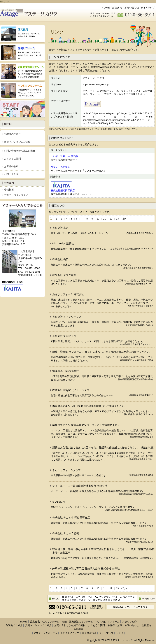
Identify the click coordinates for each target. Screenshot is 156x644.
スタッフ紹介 (22, 109)
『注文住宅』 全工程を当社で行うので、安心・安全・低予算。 (22, 34)
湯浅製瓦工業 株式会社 (66, 371)
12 (111, 219)
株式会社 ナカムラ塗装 (66, 533)
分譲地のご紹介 (12, 134)
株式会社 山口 (60, 259)
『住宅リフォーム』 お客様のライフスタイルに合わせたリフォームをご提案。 (22, 53)
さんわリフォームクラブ (66, 470)
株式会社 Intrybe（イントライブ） (72, 390)
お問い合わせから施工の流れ (20, 151)
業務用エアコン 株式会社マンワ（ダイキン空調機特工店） (86, 425)
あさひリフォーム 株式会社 (68, 294)
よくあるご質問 (12, 159)
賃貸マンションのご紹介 (17, 142)
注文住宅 (35, 622)
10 (98, 219)
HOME (106, 8)
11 (104, 219)
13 (117, 219)
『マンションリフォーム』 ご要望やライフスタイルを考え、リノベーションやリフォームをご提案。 (22, 90)
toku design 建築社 (63, 243)
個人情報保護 (89, 633)
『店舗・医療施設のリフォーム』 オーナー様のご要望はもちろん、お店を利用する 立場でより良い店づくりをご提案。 (22, 71)
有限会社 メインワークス (67, 317)
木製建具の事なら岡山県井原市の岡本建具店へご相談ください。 (90, 406)
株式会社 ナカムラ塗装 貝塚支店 (71, 517)
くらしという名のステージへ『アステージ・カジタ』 (30, 12)
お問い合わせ (132, 8)
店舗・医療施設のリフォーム (77, 622)
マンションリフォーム (108, 622)
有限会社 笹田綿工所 (64, 336)
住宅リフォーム (51, 622)
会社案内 (117, 8)
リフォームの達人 (60, 167)
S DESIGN (58, 502)
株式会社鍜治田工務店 (63, 191)
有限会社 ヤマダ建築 (64, 275)
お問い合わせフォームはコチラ (131, 607)
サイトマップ (148, 8)
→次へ (124, 219)
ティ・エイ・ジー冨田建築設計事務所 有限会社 (80, 486)
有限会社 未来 (60, 228)
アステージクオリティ (16, 195)
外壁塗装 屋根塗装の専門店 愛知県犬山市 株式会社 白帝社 (86, 568)
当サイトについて (70, 633)
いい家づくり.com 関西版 (65, 156)
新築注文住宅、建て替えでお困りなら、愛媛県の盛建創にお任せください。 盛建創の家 (103, 448)
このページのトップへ (147, 599)
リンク (120, 633)
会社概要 (9, 190)
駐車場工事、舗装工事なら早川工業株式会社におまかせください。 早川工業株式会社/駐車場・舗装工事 (103, 551)
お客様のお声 (11, 166)
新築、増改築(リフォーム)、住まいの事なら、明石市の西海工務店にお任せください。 (102, 352)
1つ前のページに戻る (54, 599)
